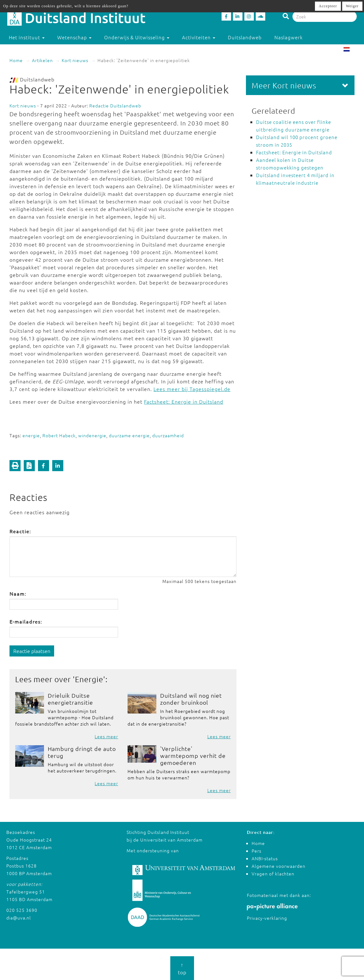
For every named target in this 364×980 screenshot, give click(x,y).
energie (31, 435)
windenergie (92, 435)
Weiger (352, 6)
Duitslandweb (245, 37)
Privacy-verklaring (267, 918)
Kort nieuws (75, 60)
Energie (89, 679)
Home (16, 60)
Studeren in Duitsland (38, 50)
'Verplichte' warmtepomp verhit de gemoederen (193, 756)
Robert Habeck (59, 435)
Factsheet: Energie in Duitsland (184, 401)
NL (351, 50)
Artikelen (42, 60)
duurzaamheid (168, 435)
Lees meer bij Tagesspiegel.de (192, 389)
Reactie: (20, 531)
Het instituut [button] (27, 37)
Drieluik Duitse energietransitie (70, 699)
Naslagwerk (289, 37)
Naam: (18, 593)
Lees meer (106, 736)
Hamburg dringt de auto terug (82, 752)
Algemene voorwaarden (279, 866)
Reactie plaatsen (32, 651)
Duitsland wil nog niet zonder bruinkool (191, 699)
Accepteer (328, 6)
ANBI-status (265, 858)
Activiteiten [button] (199, 37)
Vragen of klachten (273, 874)
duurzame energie (129, 435)
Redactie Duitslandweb (115, 106)
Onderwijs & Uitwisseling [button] (137, 37)
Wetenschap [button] (74, 37)
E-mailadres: (26, 621)
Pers (257, 851)
